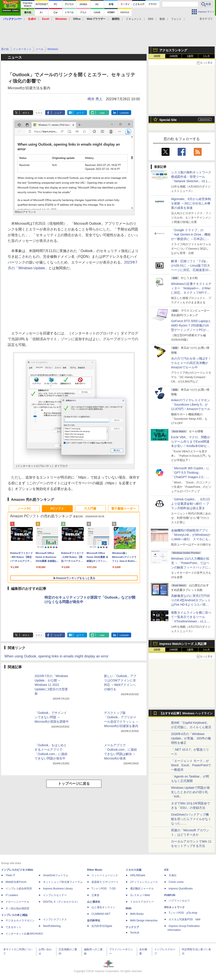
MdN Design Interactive (144, 921)
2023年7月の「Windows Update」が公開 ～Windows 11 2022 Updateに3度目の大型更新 (51, 685)
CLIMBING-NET (101, 914)
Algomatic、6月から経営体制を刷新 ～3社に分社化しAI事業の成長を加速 (191, 203)
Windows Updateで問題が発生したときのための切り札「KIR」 (190, 792)
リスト (39, 113)
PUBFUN (170, 895)
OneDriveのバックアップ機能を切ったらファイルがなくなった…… (191, 819)
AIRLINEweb (138, 875)
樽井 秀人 (95, 99)
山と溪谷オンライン (103, 907)
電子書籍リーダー (123, 509)
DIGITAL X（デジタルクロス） (61, 902)
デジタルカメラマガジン (20, 921)
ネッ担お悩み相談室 (17, 908)
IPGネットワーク (174, 907)
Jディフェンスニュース (144, 882)
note (102, 113)
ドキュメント (134, 19)
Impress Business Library (58, 889)
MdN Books (137, 914)
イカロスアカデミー (142, 902)
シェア (58, 113)
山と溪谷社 (94, 902)
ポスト (26, 113)
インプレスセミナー (55, 895)
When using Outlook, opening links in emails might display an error (56, 656)
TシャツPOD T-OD (104, 889)
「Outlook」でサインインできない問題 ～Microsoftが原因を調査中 (52, 717)
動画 (162, 19)
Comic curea (176, 882)
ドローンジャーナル (17, 902)
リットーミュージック (105, 875)
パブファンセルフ (179, 901)
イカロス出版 (134, 870)
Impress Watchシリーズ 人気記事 (183, 644)
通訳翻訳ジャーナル (142, 889)
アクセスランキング (173, 50)
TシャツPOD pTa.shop (183, 913)
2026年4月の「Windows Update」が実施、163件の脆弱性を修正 (191, 738)
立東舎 (95, 895)
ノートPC (24, 509)
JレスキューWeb (140, 895)
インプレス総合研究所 (19, 889)
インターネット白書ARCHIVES (24, 934)
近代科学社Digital (102, 926)
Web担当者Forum (16, 882)
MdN (128, 908)
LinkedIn (124, 113)
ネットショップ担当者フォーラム (63, 882)
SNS (151, 19)
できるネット (13, 927)
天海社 (173, 875)
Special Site (168, 120)
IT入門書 (90, 509)
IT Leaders (12, 895)
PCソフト (57, 509)
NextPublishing (52, 926)
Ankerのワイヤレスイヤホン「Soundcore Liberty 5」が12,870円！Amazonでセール (191, 405)
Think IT (10, 875)
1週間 (190, 56)
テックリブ (132, 927)
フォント (176, 19)
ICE (166, 870)
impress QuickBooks (181, 889)
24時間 (173, 56)
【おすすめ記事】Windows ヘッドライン (186, 713)
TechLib (135, 933)
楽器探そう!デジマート (105, 882)
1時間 (157, 56)
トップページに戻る (74, 784)
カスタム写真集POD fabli (184, 919)
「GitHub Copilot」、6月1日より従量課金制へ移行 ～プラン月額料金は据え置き (191, 504)
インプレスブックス (55, 919)
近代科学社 (94, 921)
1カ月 (207, 56)
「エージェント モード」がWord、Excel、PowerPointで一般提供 (191, 765)
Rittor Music (95, 870)
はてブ (80, 113)
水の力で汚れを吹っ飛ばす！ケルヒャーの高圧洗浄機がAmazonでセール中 (191, 363)
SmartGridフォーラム (56, 875)
